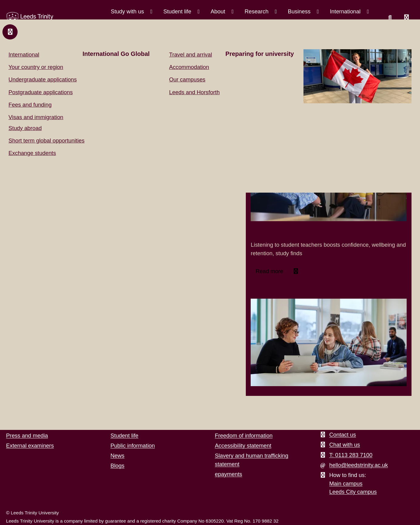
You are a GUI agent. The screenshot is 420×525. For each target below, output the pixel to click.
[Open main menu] (406, 18)
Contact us (343, 435)
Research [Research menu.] (257, 11)
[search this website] (390, 18)
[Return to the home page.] (30, 19)
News (117, 456)
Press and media (27, 436)
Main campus (346, 484)
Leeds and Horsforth (194, 92)
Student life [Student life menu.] (178, 11)
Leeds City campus (353, 492)
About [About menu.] (219, 11)
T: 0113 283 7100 (351, 455)
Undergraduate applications (43, 79)
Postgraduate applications (41, 92)
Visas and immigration (36, 117)
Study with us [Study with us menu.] (128, 11)
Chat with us (345, 445)
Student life (124, 436)
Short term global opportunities (46, 141)
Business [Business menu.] (300, 11)
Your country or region (36, 67)
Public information (133, 446)
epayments (229, 474)
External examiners (30, 446)
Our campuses (187, 79)
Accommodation (189, 67)
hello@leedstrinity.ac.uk (359, 465)
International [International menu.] (346, 11)
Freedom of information (244, 436)
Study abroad (25, 128)
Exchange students (32, 153)
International (24, 55)
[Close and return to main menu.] (10, 32)
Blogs (117, 466)
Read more (270, 271)
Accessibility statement (243, 446)
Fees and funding (30, 105)
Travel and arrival (190, 55)
